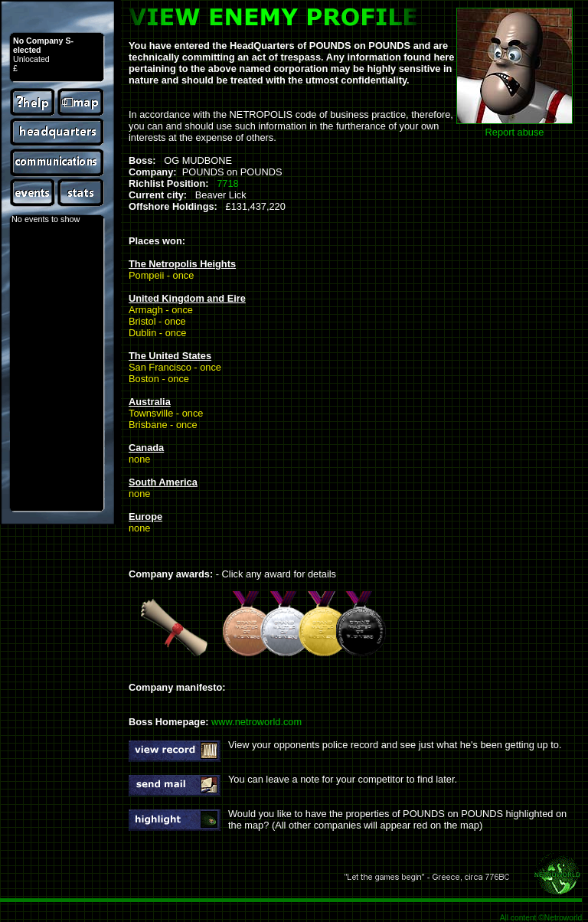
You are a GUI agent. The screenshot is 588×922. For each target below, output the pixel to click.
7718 (227, 183)
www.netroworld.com (256, 722)
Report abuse (515, 132)
